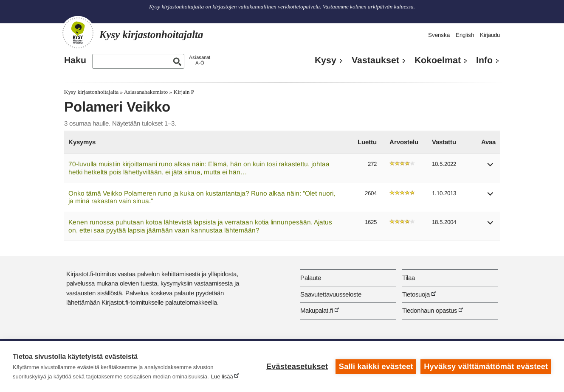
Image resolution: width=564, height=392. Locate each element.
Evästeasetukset (297, 367)
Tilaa (409, 278)
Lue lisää (222, 377)
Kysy (326, 60)
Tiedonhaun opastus (430, 310)
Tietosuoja (416, 294)
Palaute (311, 278)
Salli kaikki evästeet (376, 367)
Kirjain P (184, 92)
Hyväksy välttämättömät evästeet (486, 367)
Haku (75, 60)
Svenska (439, 35)
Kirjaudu (490, 35)
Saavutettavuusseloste (331, 294)
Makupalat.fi (317, 310)
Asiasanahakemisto (146, 92)
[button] (491, 167)
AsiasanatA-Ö (200, 60)
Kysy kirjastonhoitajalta (91, 92)
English (465, 35)
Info (484, 60)
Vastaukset (375, 60)
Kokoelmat (438, 60)
